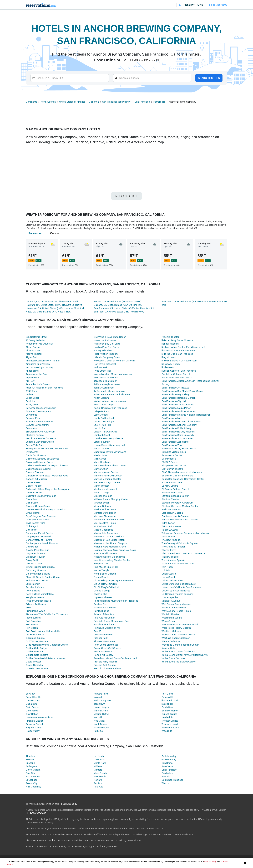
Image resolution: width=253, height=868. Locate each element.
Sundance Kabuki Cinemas (175, 516)
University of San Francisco (176, 591)
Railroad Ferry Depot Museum (177, 340)
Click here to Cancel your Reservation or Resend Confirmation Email (61, 828)
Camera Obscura (35, 472)
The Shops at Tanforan (174, 547)
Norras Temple (102, 570)
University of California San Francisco (181, 587)
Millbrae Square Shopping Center (111, 499)
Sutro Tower (168, 523)
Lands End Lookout (104, 418)
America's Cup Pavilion (38, 364)
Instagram (91, 846)
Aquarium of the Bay (36, 374)
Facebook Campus (36, 587)
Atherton (30, 756)
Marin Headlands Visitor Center (110, 465)
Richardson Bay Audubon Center (179, 350)
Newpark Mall (101, 563)
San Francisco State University (178, 435)
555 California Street (37, 337)
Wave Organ (168, 621)
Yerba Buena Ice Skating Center (178, 662)
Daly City (30, 773)
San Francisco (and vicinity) (117, 102)
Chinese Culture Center (38, 506)
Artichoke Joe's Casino (38, 384)
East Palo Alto (33, 776)
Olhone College (102, 591)
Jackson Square (102, 700)
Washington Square (172, 618)
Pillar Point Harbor (103, 635)
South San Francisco (172, 780)
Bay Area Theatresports (38, 411)
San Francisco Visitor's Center (177, 438)
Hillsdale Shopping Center (107, 357)
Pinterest (112, 846)
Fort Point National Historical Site (43, 631)
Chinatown (31, 704)
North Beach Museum (105, 574)
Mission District (102, 714)
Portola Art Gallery (103, 655)
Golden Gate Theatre (37, 655)
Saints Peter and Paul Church (177, 377)
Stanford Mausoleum (172, 492)
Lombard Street (102, 435)
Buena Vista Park (35, 445)
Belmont (30, 760)
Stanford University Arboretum (177, 503)
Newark (98, 780)
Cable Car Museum (36, 455)
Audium (30, 394)
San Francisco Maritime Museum (179, 411)
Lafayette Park (101, 411)
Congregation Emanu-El (38, 536)
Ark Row (30, 381)
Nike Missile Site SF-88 (106, 567)
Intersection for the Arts (106, 377)
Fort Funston (33, 624)
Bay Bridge (31, 415)
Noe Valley (100, 721)
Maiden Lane (101, 455)
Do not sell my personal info (126, 840)
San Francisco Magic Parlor (176, 408)
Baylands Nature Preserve (40, 421)
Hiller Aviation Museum (106, 354)
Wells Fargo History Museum (176, 628)
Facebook (60, 846)
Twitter (70, 846)
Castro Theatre (34, 486)
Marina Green (101, 469)
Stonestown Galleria (172, 513)
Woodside (167, 731)
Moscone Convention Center (109, 520)
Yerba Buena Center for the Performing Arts (185, 655)
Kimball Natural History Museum (110, 401)
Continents (31, 102)
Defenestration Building (38, 574)
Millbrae (98, 766)
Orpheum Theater (103, 597)
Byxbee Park (32, 452)
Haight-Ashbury (34, 727)
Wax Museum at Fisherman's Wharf (180, 624)
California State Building (38, 469)
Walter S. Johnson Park (174, 607)
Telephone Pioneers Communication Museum (185, 533)
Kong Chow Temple (104, 405)
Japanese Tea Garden (106, 381)
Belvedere (31, 428)
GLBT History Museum (37, 641)
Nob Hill (98, 717)
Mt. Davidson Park (103, 526)
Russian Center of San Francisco (179, 371)
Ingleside (99, 697)
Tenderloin (167, 717)
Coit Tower (32, 530)
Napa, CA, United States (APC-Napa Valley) (48, 312)
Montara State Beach (105, 513)
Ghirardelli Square (35, 638)
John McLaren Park (104, 388)
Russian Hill (167, 704)
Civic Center (32, 707)
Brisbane (30, 763)
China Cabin (32, 503)
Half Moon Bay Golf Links (107, 344)
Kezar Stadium (101, 398)
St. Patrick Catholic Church (175, 489)
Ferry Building (33, 591)
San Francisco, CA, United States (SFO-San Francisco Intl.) (125, 308)
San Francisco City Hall (174, 401)
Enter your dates (126, 196)
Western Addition (170, 727)
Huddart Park (101, 367)
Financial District (34, 721)
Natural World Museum (106, 553)
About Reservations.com (39, 840)
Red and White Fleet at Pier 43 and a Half (183, 347)
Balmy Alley (32, 405)
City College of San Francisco (41, 516)
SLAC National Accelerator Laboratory (182, 472)
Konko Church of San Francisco (111, 408)
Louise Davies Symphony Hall (109, 445)
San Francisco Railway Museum (178, 432)
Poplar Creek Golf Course (107, 648)
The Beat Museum (171, 540)
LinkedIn (102, 846)
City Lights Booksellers (38, 520)
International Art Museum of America (113, 374)
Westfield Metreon (171, 631)
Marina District (101, 711)
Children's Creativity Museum (41, 496)
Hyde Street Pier (103, 371)
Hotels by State (80, 840)
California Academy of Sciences (43, 459)
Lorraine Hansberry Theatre (108, 438)
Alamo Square (33, 347)
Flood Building (33, 618)
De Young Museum (36, 570)
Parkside (98, 731)
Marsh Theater (101, 486)
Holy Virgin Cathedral (105, 364)
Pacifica (98, 783)
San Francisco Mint (172, 418)
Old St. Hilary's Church (105, 584)
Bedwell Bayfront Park (37, 425)
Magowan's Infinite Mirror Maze (110, 452)
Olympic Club (101, 594)
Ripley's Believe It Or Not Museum (179, 361)
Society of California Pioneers (177, 476)
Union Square (169, 574)
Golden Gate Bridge (36, 648)
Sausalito (166, 776)
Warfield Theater (170, 614)
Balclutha (31, 401)
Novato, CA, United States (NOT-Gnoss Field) (118, 301)
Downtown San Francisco (39, 717)
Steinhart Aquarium (171, 509)
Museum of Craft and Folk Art (109, 536)
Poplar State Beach (104, 651)
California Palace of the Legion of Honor (47, 465)
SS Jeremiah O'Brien (172, 482)
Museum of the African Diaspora (110, 543)
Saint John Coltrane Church (176, 374)
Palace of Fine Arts (104, 614)
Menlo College (101, 492)
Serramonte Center (172, 455)
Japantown (99, 704)
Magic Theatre (101, 448)
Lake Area (99, 760)
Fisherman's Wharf (35, 611)
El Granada (32, 780)
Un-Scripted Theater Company (177, 594)
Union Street (168, 577)
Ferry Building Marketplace (40, 594)
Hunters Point (101, 694)
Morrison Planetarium (105, 516)
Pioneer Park (101, 638)
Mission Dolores (102, 506)
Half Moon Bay (33, 787)
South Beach (168, 707)
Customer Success (99, 840)
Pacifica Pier (100, 604)
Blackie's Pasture (35, 435)
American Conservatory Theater (43, 361)
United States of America (72, 102)
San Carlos (167, 766)
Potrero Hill (159, 102)
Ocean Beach (101, 577)
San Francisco (142, 102)
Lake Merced (101, 415)
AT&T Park (31, 391)
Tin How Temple (170, 557)
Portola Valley (169, 756)
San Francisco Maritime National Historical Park (186, 415)
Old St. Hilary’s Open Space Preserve (113, 580)
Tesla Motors (168, 536)
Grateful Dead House (37, 668)
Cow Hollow (32, 714)
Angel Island (32, 371)
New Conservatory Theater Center (112, 560)
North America (48, 102)
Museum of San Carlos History (110, 540)
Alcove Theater (34, 354)
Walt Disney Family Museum (176, 604)
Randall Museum (170, 344)
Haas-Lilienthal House (105, 340)
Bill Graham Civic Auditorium (40, 432)
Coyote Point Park (35, 553)
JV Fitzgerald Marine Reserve (109, 391)
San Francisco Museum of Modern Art (181, 421)
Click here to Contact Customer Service (142, 828)
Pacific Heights (101, 727)
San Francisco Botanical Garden (179, 398)
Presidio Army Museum (106, 662)
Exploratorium (33, 584)
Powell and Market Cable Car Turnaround (115, 658)
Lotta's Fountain (102, 442)
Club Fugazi (32, 526)
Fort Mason (32, 628)
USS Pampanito (170, 597)
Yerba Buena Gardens (173, 658)
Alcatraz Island (33, 350)
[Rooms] (152, 78)
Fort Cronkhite (33, 621)
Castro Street (33, 482)
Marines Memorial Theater (108, 479)
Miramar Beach (102, 503)
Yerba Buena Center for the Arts (178, 651)
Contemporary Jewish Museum (42, 543)
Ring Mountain (169, 357)
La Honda (99, 756)
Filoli (28, 607)
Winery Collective (171, 641)
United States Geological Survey (179, 584)
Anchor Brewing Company (39, 367)
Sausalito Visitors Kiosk (174, 452)
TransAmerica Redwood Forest (178, 563)
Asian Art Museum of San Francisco (44, 388)
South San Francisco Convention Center (183, 479)
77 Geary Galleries (36, 340)
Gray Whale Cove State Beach (110, 337)
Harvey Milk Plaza (103, 350)
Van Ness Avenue (171, 601)
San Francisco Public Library (176, 428)
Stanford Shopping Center (175, 496)
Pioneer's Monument (105, 641)
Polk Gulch (167, 694)
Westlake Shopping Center (176, 638)
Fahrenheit (35, 233)
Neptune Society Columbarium (110, 557)
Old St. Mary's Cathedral (106, 587)
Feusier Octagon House (38, 601)
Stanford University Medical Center (180, 506)
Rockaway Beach (171, 364)
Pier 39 (97, 631)
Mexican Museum (103, 496)
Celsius (55, 233)
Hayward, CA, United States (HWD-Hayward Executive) (54, 305)
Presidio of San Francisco (107, 668)
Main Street (100, 459)
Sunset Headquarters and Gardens (180, 520)
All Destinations (62, 840)
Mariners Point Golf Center (108, 476)
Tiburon (165, 783)
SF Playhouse (169, 459)
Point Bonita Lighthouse (106, 645)
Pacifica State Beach (105, 607)
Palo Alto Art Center (104, 618)
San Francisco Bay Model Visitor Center (182, 391)
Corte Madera (33, 770)
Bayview (30, 694)
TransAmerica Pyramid (173, 560)
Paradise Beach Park (105, 624)
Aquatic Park (32, 377)
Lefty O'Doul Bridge (104, 421)
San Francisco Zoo (172, 445)
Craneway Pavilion (36, 557)
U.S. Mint (166, 570)
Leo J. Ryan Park (103, 425)
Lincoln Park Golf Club (105, 432)
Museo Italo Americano (106, 533)
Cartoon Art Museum (37, 479)
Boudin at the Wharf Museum (41, 438)
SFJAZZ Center (170, 462)
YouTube (80, 846)
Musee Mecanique (104, 530)
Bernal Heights (33, 697)
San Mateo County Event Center (179, 448)
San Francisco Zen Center (175, 442)
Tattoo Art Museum (171, 526)
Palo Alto (99, 787)
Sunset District (169, 714)
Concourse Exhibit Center (39, 533)
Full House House (35, 635)
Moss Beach (100, 773)
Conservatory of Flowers (39, 540)
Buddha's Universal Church (40, 442)
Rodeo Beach (169, 367)
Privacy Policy (210, 862)
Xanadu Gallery (170, 648)
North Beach (100, 724)
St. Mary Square (170, 486)
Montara (98, 770)
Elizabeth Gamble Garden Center (43, 577)
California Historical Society (40, 462)
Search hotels (209, 78)
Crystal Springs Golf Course (40, 567)
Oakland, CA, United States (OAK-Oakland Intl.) (118, 305)
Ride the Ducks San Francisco (177, 354)
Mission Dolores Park (105, 509)
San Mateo (167, 773)
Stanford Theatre (170, 499)
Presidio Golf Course (105, 665)
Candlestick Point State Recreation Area (47, 476)
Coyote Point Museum (37, 550)
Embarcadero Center (37, 580)
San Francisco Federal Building (178, 405)
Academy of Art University (39, 344)
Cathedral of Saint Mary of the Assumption (48, 489)
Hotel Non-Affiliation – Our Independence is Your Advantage (116, 834)
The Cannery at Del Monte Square (180, 543)
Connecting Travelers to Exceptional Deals (171, 834)
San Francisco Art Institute (175, 388)
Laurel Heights (101, 707)
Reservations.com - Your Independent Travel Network (54, 834)
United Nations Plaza (172, 580)
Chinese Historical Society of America (46, 509)
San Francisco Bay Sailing (175, 394)
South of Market (170, 711)
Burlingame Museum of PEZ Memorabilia (47, 448)
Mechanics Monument (105, 489)
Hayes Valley (33, 731)
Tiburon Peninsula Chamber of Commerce (183, 553)
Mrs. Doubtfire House (105, 523)
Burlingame (32, 766)
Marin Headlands (102, 462)
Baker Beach (33, 398)
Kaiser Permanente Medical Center (112, 394)
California (94, 102)
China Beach (33, 499)
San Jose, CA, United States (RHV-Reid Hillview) (119, 312)
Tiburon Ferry (169, 550)
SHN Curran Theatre (172, 469)
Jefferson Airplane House (107, 384)
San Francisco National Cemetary (179, 425)
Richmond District (171, 700)
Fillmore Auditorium (36, 604)
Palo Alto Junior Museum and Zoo (111, 621)
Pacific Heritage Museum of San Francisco (116, 601)
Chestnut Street (34, 492)
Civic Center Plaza (36, 523)
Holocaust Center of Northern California (115, 361)
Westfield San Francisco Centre (178, 635)
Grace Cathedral (35, 665)
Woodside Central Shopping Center (180, 645)
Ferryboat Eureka (35, 597)
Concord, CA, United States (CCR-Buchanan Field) (52, 301)
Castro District (33, 700)
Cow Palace (32, 547)
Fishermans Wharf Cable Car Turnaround (47, 614)
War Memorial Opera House (176, 611)
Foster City (32, 783)
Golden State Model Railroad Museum (46, 658)
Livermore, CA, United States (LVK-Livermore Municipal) (55, 308)
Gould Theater (33, 662)
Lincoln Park (100, 428)
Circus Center (33, 513)
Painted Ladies (101, 611)
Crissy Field (32, 560)
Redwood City (169, 760)
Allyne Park (32, 357)
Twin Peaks (167, 567)
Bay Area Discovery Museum (41, 408)
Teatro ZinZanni (170, 530)
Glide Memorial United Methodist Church (47, 645)
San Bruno (167, 763)
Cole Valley (32, 711)
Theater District (170, 721)
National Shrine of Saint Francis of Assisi (115, 550)
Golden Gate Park (35, 651)
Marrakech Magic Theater (107, 482)
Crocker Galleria (34, 563)
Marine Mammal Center (106, 472)
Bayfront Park (33, 418)
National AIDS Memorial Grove (110, 547)
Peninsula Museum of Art (107, 628)
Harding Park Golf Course (107, 347)
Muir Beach (100, 776)
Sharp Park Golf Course (174, 465)
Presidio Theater (170, 337)
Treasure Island (170, 724)
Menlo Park (100, 763)
